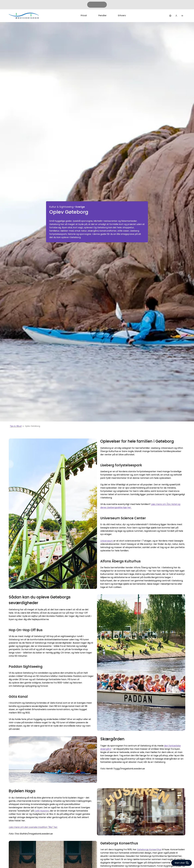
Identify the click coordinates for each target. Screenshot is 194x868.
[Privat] (24, 16)
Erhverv (122, 15)
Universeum (107, 541)
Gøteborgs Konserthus (149, 850)
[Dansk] (170, 16)
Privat (84, 15)
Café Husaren (42, 811)
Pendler (102, 15)
